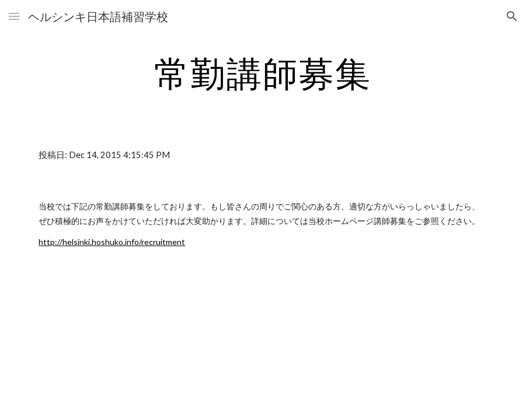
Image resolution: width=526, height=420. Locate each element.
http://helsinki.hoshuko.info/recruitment (112, 242)
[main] (263, 73)
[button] (14, 16)
